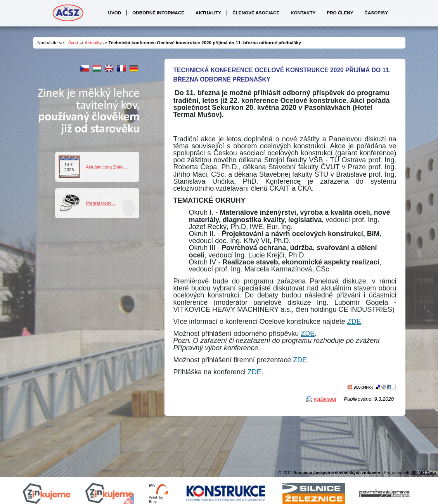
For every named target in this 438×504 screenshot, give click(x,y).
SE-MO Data (423, 473)
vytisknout (325, 399)
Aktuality (93, 43)
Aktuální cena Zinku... (107, 167)
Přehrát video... (101, 203)
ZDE (354, 322)
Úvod (73, 43)
